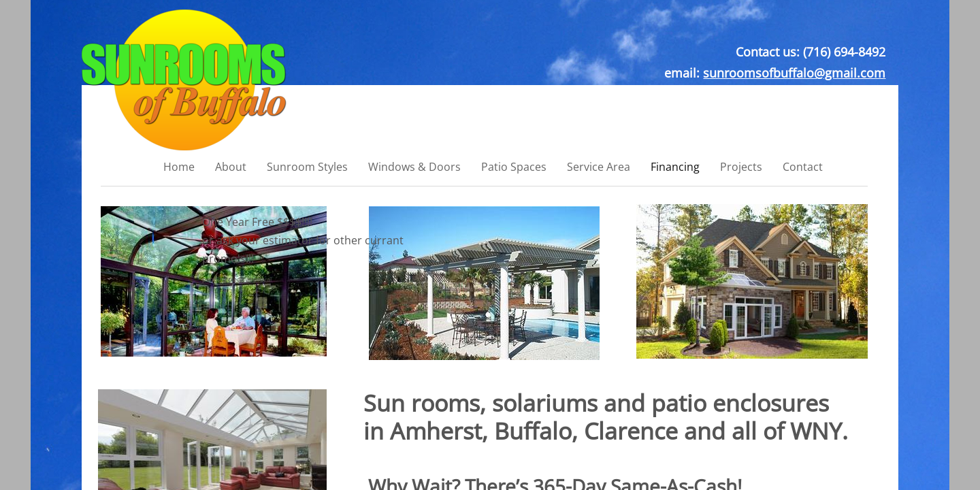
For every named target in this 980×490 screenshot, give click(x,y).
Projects (741, 167)
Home (179, 167)
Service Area (599, 167)
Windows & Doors (414, 167)
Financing (675, 167)
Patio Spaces (514, 167)
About (231, 167)
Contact (803, 167)
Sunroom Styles (307, 167)
